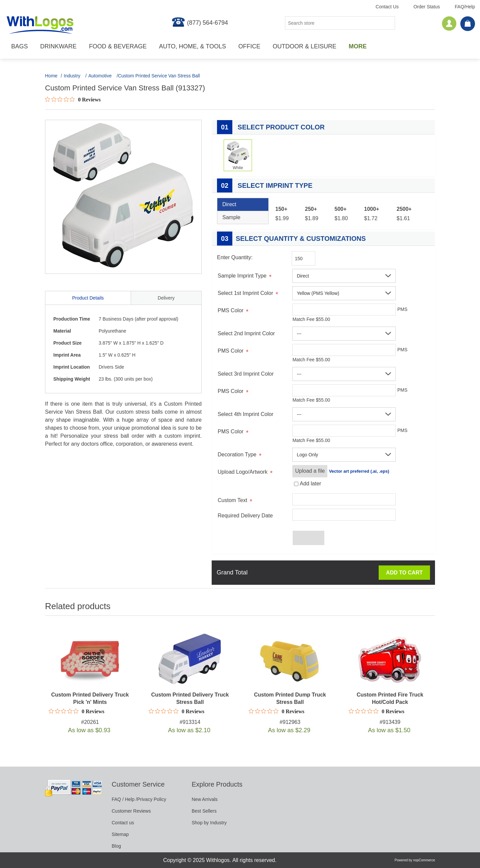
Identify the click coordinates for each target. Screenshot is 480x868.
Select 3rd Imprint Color (246, 374)
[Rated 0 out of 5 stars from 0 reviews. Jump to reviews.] (73, 99)
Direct (229, 204)
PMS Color (230, 310)
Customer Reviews (131, 811)
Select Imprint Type (265, 185)
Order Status (426, 7)
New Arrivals (205, 799)
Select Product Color (271, 127)
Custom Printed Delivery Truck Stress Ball (190, 698)
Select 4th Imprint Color (245, 414)
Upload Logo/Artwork (242, 472)
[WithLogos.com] (40, 25)
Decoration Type (237, 455)
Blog (116, 846)
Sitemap (120, 834)
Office (249, 46)
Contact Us (387, 7)
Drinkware (58, 46)
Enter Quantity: (235, 257)
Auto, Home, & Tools (192, 46)
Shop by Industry (209, 823)
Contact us (123, 823)
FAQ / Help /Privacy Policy (139, 799)
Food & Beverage (118, 46)
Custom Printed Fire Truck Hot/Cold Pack (390, 698)
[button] (344, 276)
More (358, 46)
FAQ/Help (465, 7)
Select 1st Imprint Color (245, 293)
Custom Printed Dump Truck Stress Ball (290, 698)
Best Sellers (204, 811)
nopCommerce (424, 860)
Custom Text (232, 500)
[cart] (468, 24)
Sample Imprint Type (242, 276)
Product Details (88, 298)
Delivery (166, 298)
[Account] (449, 24)
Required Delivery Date (245, 516)
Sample (231, 217)
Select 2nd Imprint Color (246, 333)
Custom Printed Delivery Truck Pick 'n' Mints (90, 698)
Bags (20, 46)
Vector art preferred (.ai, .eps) (359, 471)
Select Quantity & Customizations (291, 239)
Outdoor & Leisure (304, 46)
